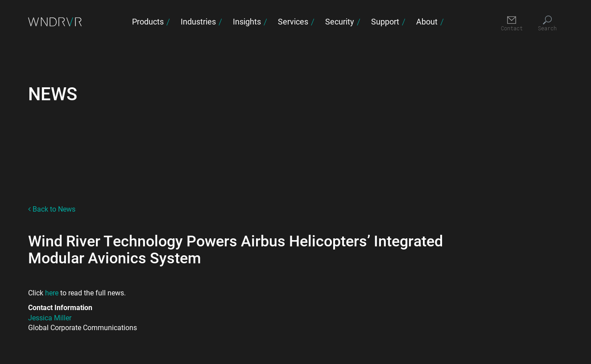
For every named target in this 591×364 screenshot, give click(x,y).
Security (340, 21)
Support (385, 21)
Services (293, 21)
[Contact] (512, 24)
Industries (198, 21)
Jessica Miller (50, 317)
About (427, 21)
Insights (247, 21)
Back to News (52, 209)
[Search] (548, 24)
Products (148, 21)
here (53, 292)
